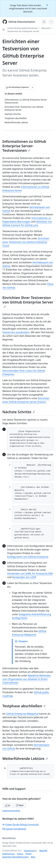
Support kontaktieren (14, 829)
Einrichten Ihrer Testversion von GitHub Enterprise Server (28, 302)
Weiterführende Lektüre (25, 758)
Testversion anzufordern (16, 332)
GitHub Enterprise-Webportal (22, 714)
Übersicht (46, 28)
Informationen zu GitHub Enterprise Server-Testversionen (24, 146)
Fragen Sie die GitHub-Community (21, 824)
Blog (33, 857)
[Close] (47, 5)
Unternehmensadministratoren (22, 28)
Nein (20, 805)
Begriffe (43, 851)
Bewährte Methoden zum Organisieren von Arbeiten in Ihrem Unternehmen (27, 679)
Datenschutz (9, 854)
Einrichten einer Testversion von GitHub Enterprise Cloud (26, 242)
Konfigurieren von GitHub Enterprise (28, 557)
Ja (8, 805)
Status (20, 854)
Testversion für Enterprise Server (23, 31)
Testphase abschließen (24, 706)
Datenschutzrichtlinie (11, 811)
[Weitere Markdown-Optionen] (32, 87)
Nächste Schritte (19, 412)
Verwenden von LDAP (24, 577)
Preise (29, 854)
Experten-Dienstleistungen (15, 857)
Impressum (30, 851)
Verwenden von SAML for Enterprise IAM (30, 574)
